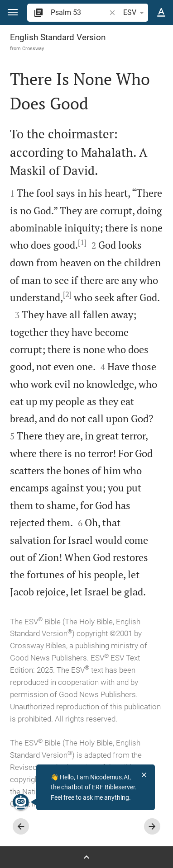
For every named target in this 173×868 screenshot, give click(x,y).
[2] (67, 294)
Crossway (33, 48)
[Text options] (161, 13)
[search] (79, 12)
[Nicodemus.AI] (21, 802)
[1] (82, 242)
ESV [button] (135, 13)
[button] (13, 12)
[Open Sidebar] (86, 857)
